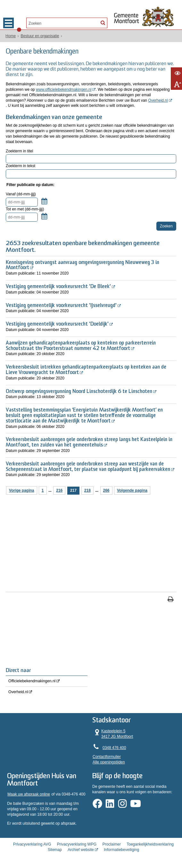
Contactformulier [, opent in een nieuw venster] (107, 757)
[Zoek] (103, 22)
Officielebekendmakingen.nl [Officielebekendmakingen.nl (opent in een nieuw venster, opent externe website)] (32, 681)
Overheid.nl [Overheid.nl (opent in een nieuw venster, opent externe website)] (18, 692)
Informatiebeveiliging (121, 850)
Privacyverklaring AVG (32, 844)
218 (87, 490)
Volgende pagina (132, 490)
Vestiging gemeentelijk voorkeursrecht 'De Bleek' (58, 287)
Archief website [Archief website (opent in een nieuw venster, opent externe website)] (81, 850)
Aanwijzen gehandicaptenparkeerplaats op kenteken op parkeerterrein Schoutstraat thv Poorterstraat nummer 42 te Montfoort (81, 346)
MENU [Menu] (8, 23)
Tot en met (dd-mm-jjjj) (25, 209)
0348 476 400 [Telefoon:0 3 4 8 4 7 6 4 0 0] (115, 747)
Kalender (44, 205)
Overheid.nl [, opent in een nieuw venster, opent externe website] (158, 100)
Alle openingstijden (109, 762)
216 (59, 490)
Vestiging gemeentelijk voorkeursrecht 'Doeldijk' (57, 324)
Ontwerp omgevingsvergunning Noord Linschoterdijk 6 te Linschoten (79, 391)
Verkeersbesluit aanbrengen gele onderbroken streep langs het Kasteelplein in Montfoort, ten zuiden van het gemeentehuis (89, 443)
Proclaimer (112, 844)
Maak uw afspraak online (29, 794)
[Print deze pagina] (171, 600)
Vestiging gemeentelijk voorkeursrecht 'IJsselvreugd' (61, 305)
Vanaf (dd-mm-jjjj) (21, 194)
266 (106, 490)
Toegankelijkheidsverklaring (150, 844)
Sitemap (55, 850)
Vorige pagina (21, 490)
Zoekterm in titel (19, 151)
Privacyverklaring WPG (77, 844)
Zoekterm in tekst (21, 166)
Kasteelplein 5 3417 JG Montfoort (113, 734)
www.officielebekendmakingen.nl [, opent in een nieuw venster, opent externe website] (64, 89)
